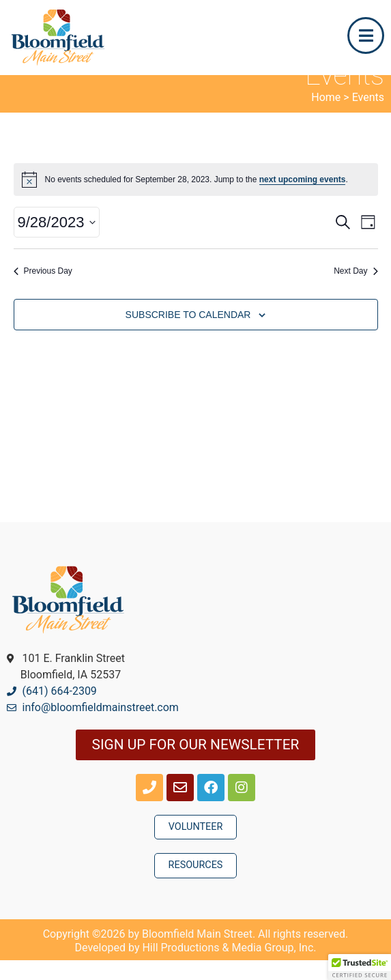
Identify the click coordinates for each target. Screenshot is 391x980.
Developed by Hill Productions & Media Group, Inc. (196, 967)
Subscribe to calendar (188, 334)
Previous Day (43, 291)
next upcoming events (303, 199)
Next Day (356, 291)
